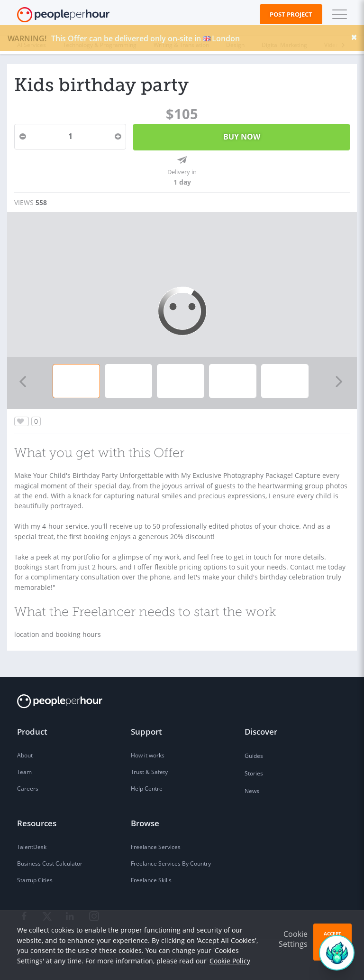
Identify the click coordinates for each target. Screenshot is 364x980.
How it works (148, 755)
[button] (337, 14)
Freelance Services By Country (171, 863)
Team (24, 772)
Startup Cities (35, 880)
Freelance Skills (151, 880)
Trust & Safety (149, 772)
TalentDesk (32, 847)
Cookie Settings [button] (293, 939)
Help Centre (147, 789)
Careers (28, 789)
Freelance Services (156, 847)
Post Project (291, 14)
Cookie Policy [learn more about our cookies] (230, 961)
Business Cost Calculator (50, 863)
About (25, 755)
